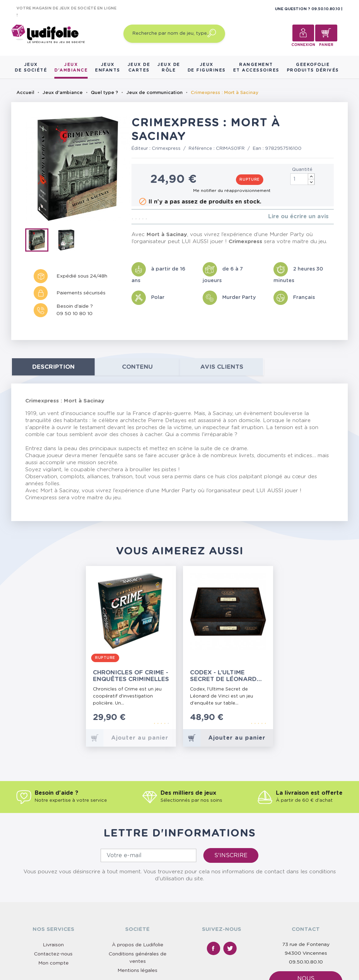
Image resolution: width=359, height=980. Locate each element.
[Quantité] (303, 179)
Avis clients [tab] (222, 367)
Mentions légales (137, 971)
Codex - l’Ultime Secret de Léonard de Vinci (223, 676)
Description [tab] (53, 367)
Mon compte (53, 963)
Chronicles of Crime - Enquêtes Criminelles (131, 676)
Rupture (250, 180)
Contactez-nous (53, 954)
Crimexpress (166, 149)
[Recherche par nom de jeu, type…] (174, 34)
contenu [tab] (137, 367)
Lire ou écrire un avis (298, 216)
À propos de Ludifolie (138, 945)
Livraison (53, 945)
